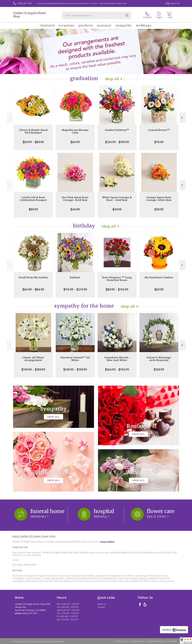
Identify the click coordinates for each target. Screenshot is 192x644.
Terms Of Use (121, 641)
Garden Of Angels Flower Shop (30, 15)
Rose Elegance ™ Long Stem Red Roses (117, 279)
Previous (10, 118)
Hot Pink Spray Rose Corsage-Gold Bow (75, 199)
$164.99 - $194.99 (117, 369)
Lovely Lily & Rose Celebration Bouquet (33, 199)
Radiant (75, 277)
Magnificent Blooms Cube (75, 131)
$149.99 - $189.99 (33, 369)
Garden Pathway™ (117, 130)
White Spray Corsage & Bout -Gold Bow (117, 199)
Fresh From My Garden (33, 277)
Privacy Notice (137, 641)
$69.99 (159, 289)
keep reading (107, 542)
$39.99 (159, 209)
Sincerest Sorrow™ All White (75, 359)
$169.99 (159, 369)
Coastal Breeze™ (159, 130)
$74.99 (159, 142)
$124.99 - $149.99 (117, 142)
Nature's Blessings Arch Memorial (159, 359)
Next (183, 118)
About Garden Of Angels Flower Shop (34, 536)
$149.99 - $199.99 (75, 369)
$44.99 (75, 209)
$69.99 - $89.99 (33, 142)
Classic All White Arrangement (33, 359)
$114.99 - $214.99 (75, 289)
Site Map (173, 641)
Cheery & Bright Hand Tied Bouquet (33, 131)
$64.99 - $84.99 (33, 289)
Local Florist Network (156, 641)
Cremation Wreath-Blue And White (117, 359)
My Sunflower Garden (159, 277)
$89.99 (33, 209)
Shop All (112, 79)
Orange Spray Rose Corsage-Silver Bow (159, 199)
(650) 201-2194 (25, 3)
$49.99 (117, 209)
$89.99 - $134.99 (117, 289)
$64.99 (75, 142)
